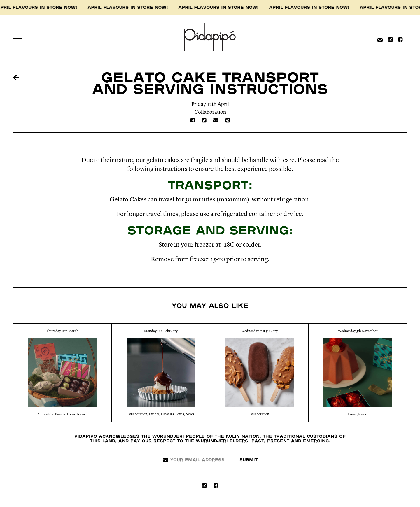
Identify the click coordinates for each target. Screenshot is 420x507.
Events (60, 415)
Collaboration (210, 112)
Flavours (167, 414)
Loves (71, 415)
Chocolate (46, 415)
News (81, 415)
